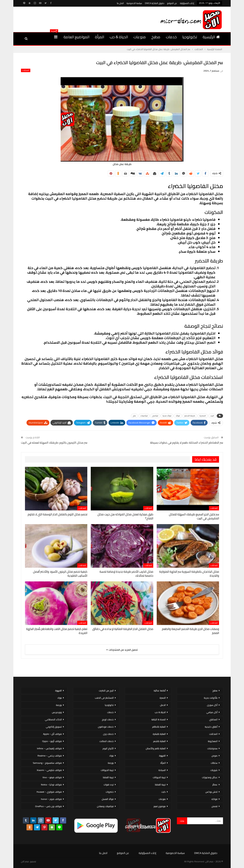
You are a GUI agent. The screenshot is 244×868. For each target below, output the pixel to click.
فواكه (214, 799)
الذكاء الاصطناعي (53, 719)
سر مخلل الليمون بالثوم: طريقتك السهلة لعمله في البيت (54, 443)
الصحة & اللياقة (159, 719)
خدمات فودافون (106, 727)
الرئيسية (211, 37)
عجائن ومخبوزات (210, 777)
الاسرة (163, 698)
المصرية (203, 416)
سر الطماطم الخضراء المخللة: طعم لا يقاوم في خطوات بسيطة (187, 443)
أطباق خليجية (211, 727)
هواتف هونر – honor (51, 799)
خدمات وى (108, 734)
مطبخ (156, 37)
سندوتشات (212, 748)
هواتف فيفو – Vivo (52, 777)
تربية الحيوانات (159, 777)
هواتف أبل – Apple (52, 734)
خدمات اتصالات (106, 741)
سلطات (214, 763)
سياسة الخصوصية (134, 3)
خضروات (110, 792)
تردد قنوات (109, 785)
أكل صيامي (212, 712)
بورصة (111, 763)
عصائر (215, 785)
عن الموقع (172, 3)
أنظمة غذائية (160, 691)
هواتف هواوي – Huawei (49, 792)
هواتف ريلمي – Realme (50, 756)
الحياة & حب (119, 37)
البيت (212, 416)
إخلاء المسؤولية (187, 3)
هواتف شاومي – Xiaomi (49, 770)
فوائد (178, 416)
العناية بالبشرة (159, 734)
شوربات (214, 770)
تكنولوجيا (190, 37)
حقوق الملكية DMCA (155, 3)
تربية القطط (160, 785)
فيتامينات (144, 416)
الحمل (163, 705)
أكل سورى (212, 705)
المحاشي (213, 719)
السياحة (162, 770)
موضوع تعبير (160, 806)
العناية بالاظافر (159, 727)
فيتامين (155, 416)
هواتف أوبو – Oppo (52, 741)
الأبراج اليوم (108, 748)
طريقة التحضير (190, 416)
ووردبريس (57, 712)
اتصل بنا (120, 3)
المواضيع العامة (76, 37)
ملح (134, 416)
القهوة (162, 756)
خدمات (171, 37)
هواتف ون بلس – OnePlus (48, 806)
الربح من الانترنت (106, 691)
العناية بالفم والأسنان (156, 748)
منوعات (140, 37)
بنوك (111, 756)
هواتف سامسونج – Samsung (47, 763)
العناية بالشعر (159, 741)
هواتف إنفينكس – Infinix (49, 748)
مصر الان (25, 861)
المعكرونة (213, 741)
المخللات (26, 70)
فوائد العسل (108, 799)
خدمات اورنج (108, 719)
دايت (163, 792)
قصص (214, 806)
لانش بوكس (211, 792)
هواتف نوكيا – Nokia (51, 785)
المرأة (100, 37)
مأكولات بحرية (211, 698)
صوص (214, 756)
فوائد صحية (167, 416)
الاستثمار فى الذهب (104, 698)
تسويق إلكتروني (54, 727)
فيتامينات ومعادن (105, 806)
